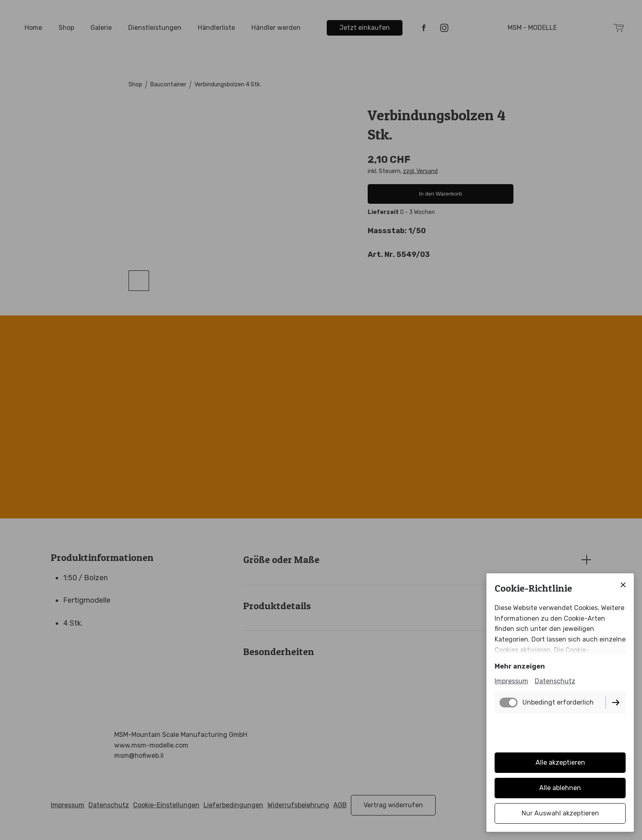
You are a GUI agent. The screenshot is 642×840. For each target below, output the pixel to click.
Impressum (511, 681)
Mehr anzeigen (520, 666)
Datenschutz (555, 681)
